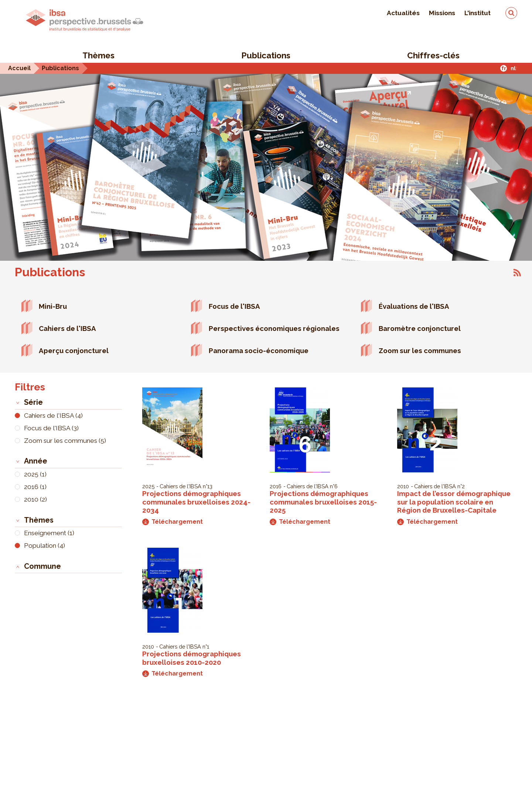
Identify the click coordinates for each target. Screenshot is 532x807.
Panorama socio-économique (259, 351)
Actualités (403, 13)
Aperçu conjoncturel (74, 351)
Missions (442, 13)
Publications (266, 55)
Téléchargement (173, 522)
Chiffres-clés (433, 55)
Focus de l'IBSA (234, 306)
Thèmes (98, 55)
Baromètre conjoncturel (420, 328)
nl (513, 68)
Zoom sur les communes (420, 351)
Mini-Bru (53, 306)
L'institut (478, 13)
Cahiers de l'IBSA (67, 328)
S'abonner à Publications (517, 273)
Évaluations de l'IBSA (414, 306)
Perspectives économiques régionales (274, 328)
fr (504, 68)
